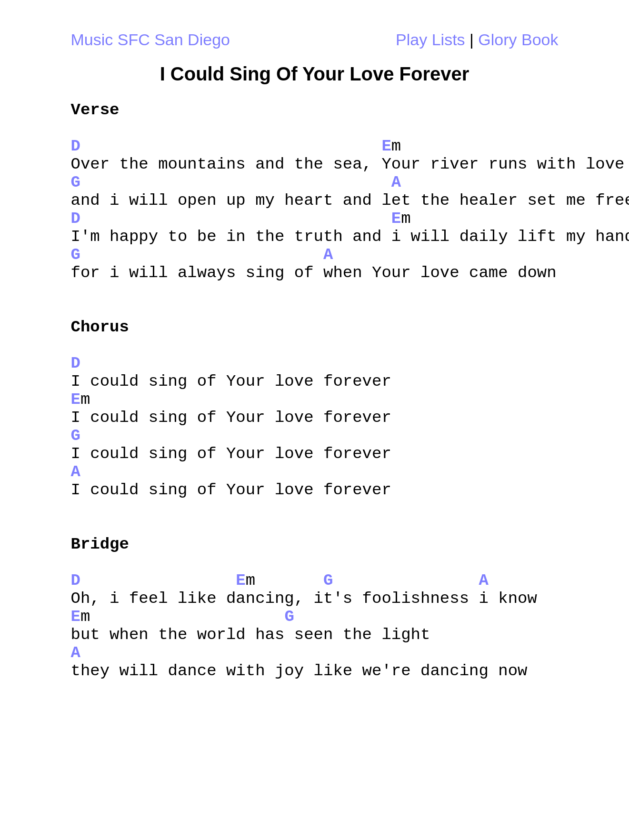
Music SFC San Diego (150, 40)
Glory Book (518, 40)
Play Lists (430, 40)
